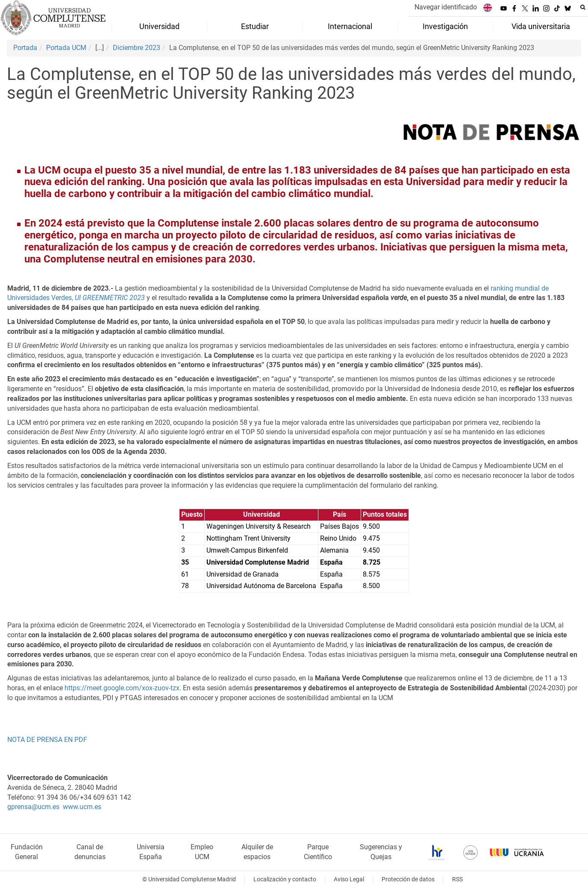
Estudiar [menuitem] (255, 26)
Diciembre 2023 (137, 48)
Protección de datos (408, 879)
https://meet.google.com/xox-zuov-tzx (122, 688)
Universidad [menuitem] (159, 26)
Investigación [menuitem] (445, 26)
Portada (25, 48)
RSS (457, 879)
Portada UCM (66, 48)
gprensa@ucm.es (33, 807)
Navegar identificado (446, 7)
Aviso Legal (349, 879)
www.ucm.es (82, 807)
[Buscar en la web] (583, 7)
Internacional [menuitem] (350, 26)
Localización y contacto (285, 879)
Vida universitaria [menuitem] (541, 26)
